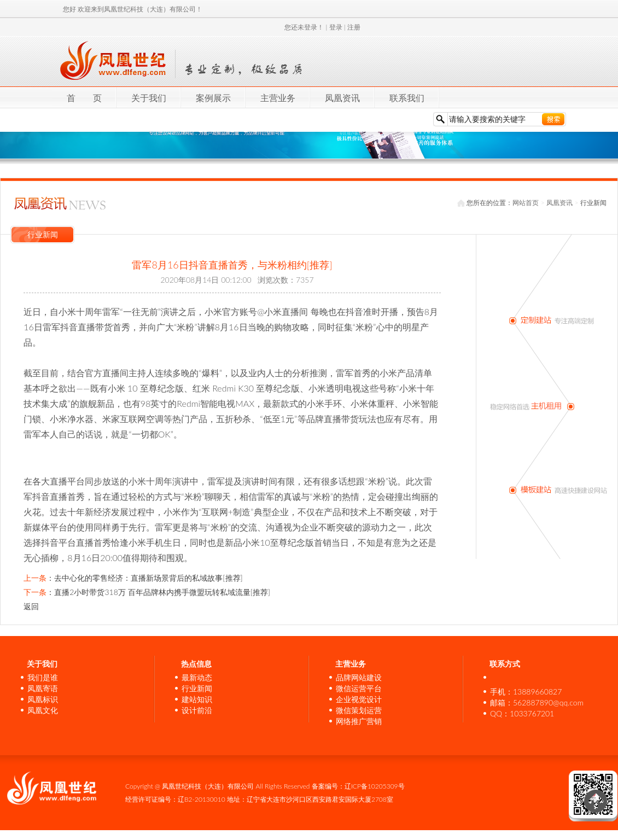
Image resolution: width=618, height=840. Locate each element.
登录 (336, 27)
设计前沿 (197, 710)
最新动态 (197, 677)
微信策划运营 (359, 710)
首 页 (84, 98)
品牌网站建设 (359, 677)
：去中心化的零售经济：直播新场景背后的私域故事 (133, 578)
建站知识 (197, 699)
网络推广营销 (359, 721)
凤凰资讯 (342, 98)
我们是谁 (43, 677)
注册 (354, 27)
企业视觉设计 (359, 699)
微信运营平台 (359, 688)
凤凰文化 (43, 710)
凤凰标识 (43, 699)
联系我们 (407, 98)
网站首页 (526, 203)
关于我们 (149, 98)
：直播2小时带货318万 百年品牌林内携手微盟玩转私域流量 (147, 592)
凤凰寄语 (43, 688)
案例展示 (213, 98)
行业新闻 (197, 688)
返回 (31, 606)
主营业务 (278, 98)
